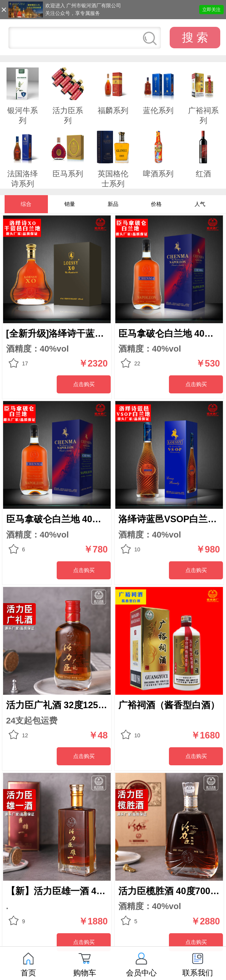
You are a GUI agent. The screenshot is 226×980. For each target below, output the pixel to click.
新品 (113, 204)
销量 (70, 204)
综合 (26, 204)
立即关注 (211, 10)
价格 (156, 204)
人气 (200, 204)
